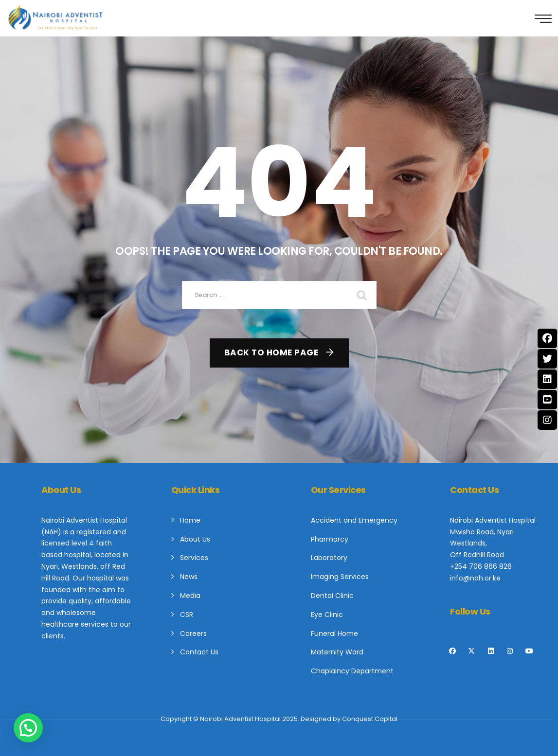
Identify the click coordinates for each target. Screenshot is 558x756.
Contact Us (199, 652)
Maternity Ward (337, 652)
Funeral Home (334, 633)
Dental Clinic (332, 596)
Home (190, 520)
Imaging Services (340, 577)
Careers (193, 633)
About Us (195, 539)
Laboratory (329, 558)
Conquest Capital (370, 719)
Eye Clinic (327, 615)
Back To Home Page (271, 352)
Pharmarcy (330, 539)
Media (190, 596)
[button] (28, 728)
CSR (187, 615)
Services (194, 558)
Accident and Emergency (354, 520)
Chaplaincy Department (352, 671)
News (189, 577)
